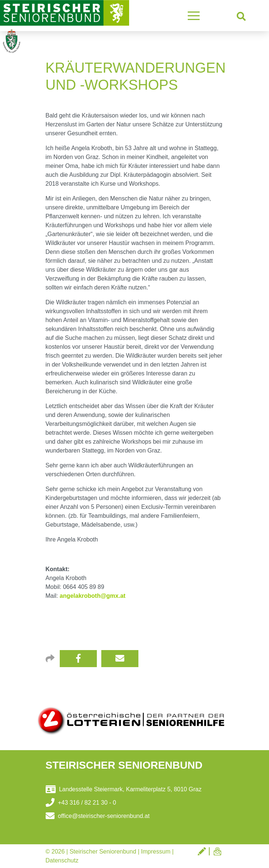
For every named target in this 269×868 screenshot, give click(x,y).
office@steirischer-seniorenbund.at (98, 816)
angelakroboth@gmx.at (93, 596)
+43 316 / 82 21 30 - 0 (81, 803)
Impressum (156, 852)
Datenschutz (62, 860)
